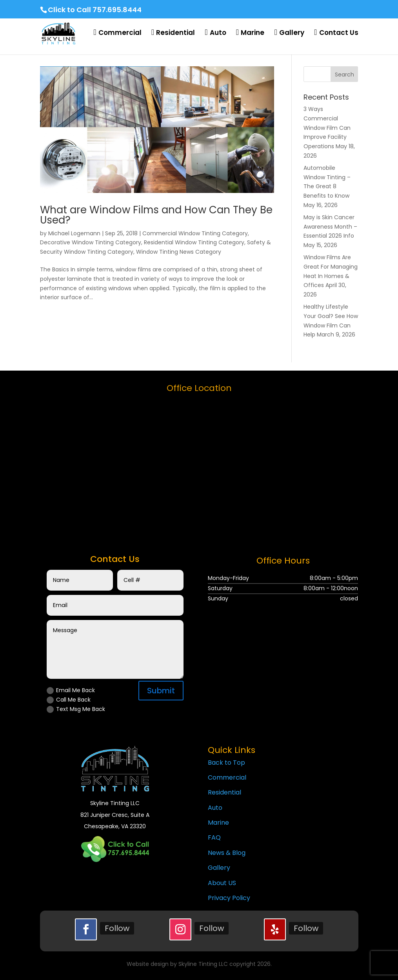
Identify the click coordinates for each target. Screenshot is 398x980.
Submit (161, 691)
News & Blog (227, 853)
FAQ (214, 837)
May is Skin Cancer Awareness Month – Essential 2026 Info (330, 227)
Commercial (227, 777)
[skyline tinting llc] (199, 464)
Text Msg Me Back (76, 709)
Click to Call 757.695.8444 (95, 10)
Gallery (219, 868)
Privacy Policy (229, 898)
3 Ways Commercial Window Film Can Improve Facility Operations (327, 128)
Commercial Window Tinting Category (195, 233)
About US (222, 883)
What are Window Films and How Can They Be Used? (156, 215)
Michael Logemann (74, 233)
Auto (215, 808)
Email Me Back (71, 690)
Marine (218, 823)
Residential (224, 792)
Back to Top (226, 763)
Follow (117, 928)
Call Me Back (69, 700)
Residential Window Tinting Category (194, 242)
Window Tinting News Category (179, 252)
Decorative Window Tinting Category (91, 242)
